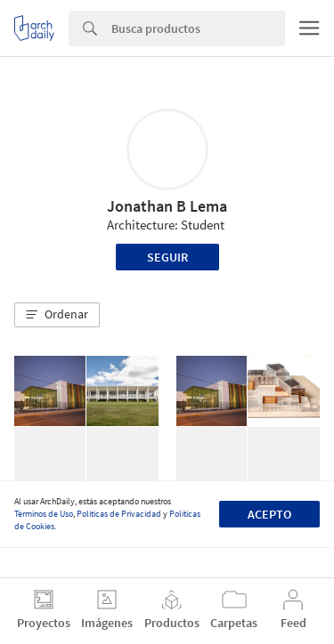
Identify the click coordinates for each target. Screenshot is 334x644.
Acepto (269, 514)
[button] (57, 315)
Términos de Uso (44, 514)
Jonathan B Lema (167, 206)
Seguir (167, 257)
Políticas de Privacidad (119, 514)
